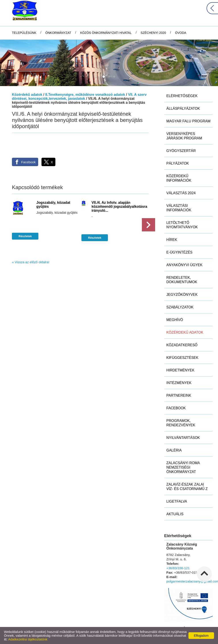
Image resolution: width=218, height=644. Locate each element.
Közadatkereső (182, 345)
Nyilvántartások (183, 438)
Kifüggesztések (182, 358)
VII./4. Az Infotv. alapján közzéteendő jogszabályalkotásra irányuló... (119, 207)
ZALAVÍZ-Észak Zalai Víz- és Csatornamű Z (187, 487)
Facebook (176, 408)
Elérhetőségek (182, 96)
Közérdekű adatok (27, 95)
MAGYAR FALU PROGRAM (188, 121)
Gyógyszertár (181, 151)
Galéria (174, 450)
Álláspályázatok (183, 109)
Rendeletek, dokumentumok (182, 280)
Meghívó (175, 320)
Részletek (25, 236)
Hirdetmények (180, 370)
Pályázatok (178, 163)
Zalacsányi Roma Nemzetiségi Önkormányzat (183, 467)
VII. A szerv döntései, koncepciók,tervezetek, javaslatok (79, 97)
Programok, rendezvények (181, 423)
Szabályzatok (180, 307)
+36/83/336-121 (178, 568)
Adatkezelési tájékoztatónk (28, 639)
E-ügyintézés (179, 252)
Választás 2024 (181, 193)
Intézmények (179, 383)
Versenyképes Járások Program (184, 136)
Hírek (172, 240)
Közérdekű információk (179, 178)
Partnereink (179, 395)
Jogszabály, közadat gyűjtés (53, 205)
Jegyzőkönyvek (182, 295)
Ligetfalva (177, 501)
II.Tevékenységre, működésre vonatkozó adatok (85, 95)
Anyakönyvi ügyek (184, 265)
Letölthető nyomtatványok (182, 225)
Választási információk (179, 208)
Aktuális (175, 514)
